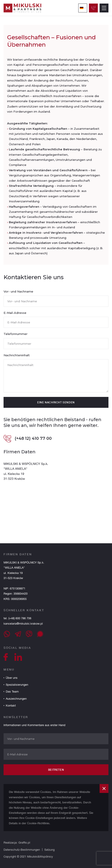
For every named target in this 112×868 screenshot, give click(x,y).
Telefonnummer (16, 336)
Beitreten (56, 770)
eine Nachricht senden (56, 405)
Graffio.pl (24, 843)
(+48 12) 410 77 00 (28, 441)
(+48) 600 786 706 (19, 618)
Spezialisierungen (17, 685)
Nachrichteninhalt (17, 357)
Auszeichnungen (16, 699)
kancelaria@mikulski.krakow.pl (23, 624)
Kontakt (11, 706)
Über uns (12, 678)
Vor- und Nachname (18, 294)
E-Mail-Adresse (15, 315)
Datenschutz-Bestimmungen (22, 850)
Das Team (12, 692)
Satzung (49, 850)
